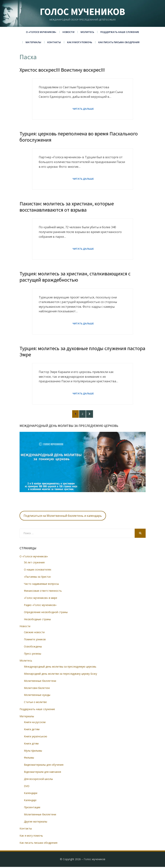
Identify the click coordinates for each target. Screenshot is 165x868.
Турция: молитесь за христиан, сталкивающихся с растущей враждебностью (75, 277)
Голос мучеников (82, 12)
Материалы (33, 42)
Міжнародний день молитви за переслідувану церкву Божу (60, 675)
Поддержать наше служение (120, 32)
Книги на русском (35, 723)
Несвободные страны (37, 620)
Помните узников (35, 640)
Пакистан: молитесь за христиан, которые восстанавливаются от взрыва (67, 207)
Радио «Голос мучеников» (40, 606)
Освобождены (33, 648)
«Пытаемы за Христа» (37, 578)
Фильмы (29, 759)
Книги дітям (31, 745)
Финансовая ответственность (43, 592)
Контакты (54, 42)
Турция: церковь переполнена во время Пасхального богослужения (79, 137)
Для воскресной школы (38, 780)
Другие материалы (36, 823)
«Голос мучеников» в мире (41, 599)
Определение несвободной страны (46, 613)
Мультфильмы (33, 752)
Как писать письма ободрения (119, 42)
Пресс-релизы (33, 655)
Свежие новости (34, 633)
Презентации (32, 808)
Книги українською (36, 737)
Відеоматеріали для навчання (42, 773)
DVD (27, 787)
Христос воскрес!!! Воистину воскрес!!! (62, 70)
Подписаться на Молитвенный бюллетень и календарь (63, 517)
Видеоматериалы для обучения (44, 766)
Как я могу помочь (80, 42)
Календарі (30, 801)
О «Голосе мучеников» (41, 32)
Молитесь (87, 32)
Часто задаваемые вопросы (41, 585)
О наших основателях (38, 571)
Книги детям (32, 730)
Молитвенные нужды (37, 696)
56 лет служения (34, 563)
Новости (68, 32)
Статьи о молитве (35, 703)
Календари (31, 794)
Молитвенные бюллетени (40, 682)
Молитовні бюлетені (37, 689)
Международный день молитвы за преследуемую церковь (60, 668)
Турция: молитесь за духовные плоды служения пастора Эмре (82, 352)
